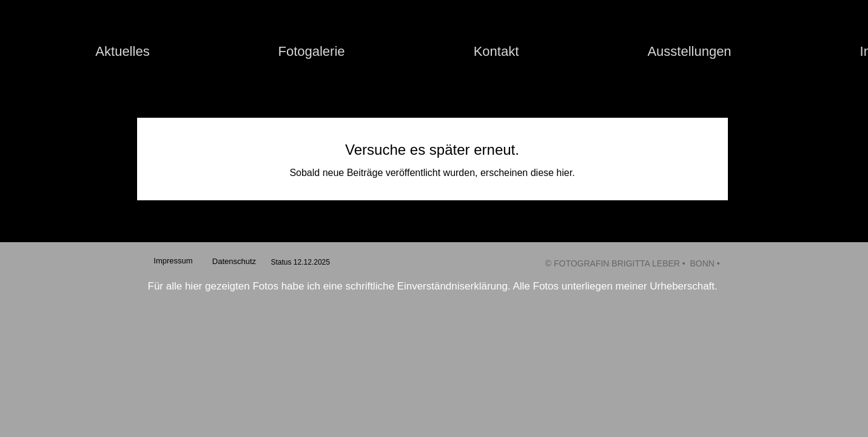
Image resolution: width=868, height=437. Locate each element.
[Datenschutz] (234, 262)
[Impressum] (173, 261)
